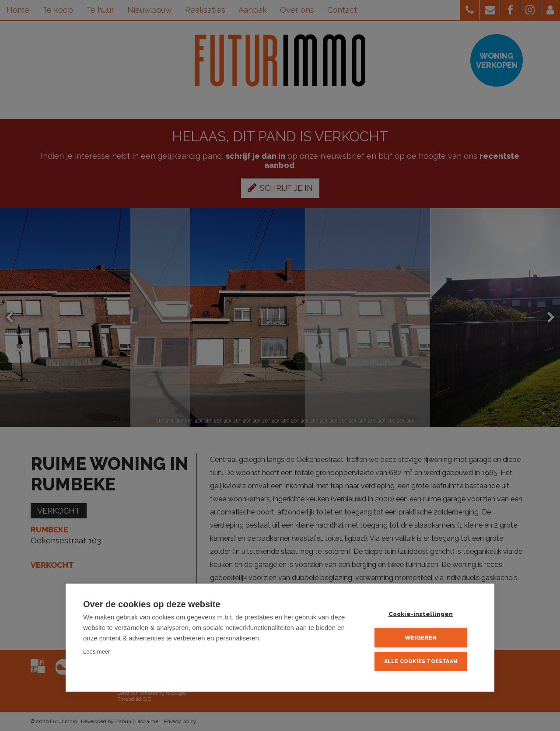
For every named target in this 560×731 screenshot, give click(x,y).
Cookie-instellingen (424, 615)
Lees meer (96, 653)
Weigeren (424, 638)
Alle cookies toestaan (424, 662)
